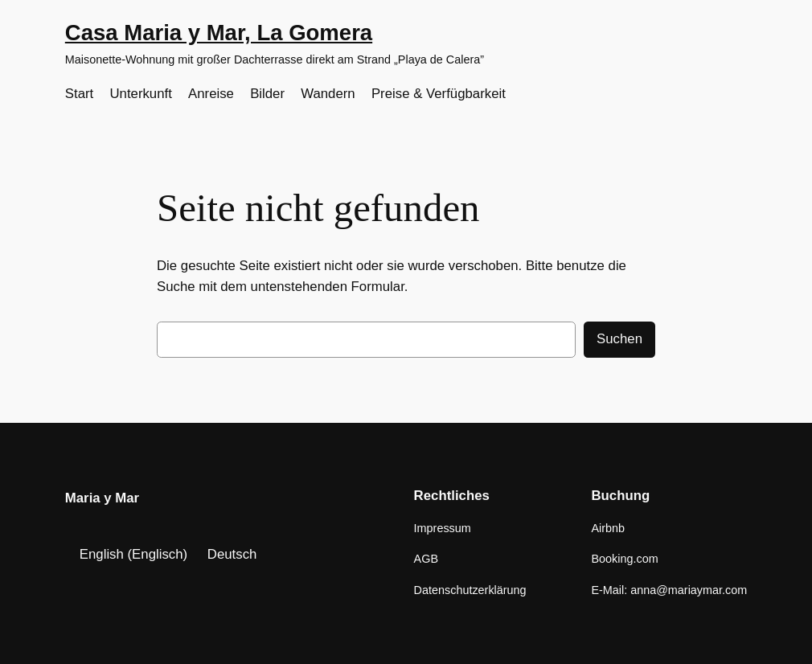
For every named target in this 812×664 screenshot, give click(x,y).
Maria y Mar (102, 498)
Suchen (619, 339)
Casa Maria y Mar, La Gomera (219, 33)
